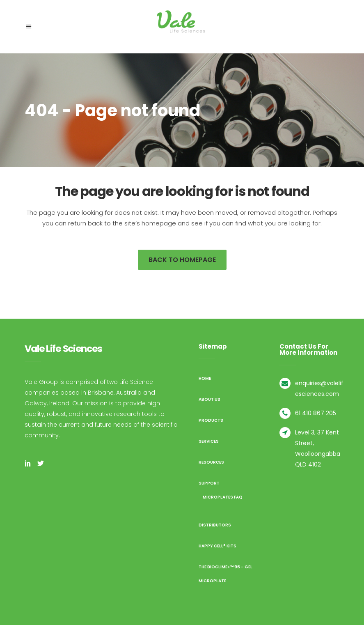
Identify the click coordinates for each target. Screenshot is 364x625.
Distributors (215, 525)
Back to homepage (182, 260)
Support (209, 483)
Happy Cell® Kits (217, 546)
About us (209, 399)
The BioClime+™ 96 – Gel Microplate (225, 574)
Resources (211, 462)
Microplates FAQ (223, 497)
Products (211, 420)
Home (205, 378)
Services (209, 441)
